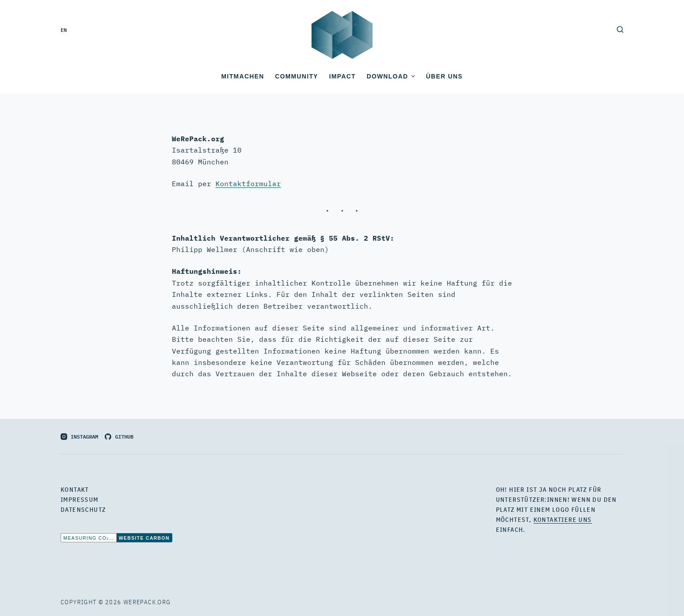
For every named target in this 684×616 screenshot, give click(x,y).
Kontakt (75, 490)
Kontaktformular (248, 184)
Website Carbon (144, 538)
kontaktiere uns (563, 520)
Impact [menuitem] (342, 76)
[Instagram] (79, 436)
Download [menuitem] (392, 76)
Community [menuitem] (296, 76)
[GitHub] (119, 436)
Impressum (80, 500)
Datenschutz (83, 510)
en (64, 29)
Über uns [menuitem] (444, 76)
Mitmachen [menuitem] (243, 76)
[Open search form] (620, 29)
